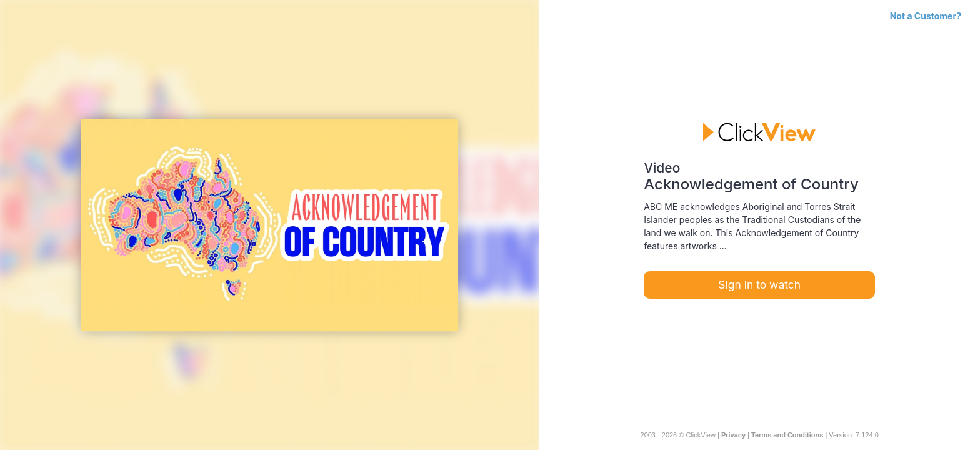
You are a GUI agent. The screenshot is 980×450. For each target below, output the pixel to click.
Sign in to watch (759, 285)
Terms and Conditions (787, 435)
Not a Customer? (926, 16)
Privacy (733, 435)
